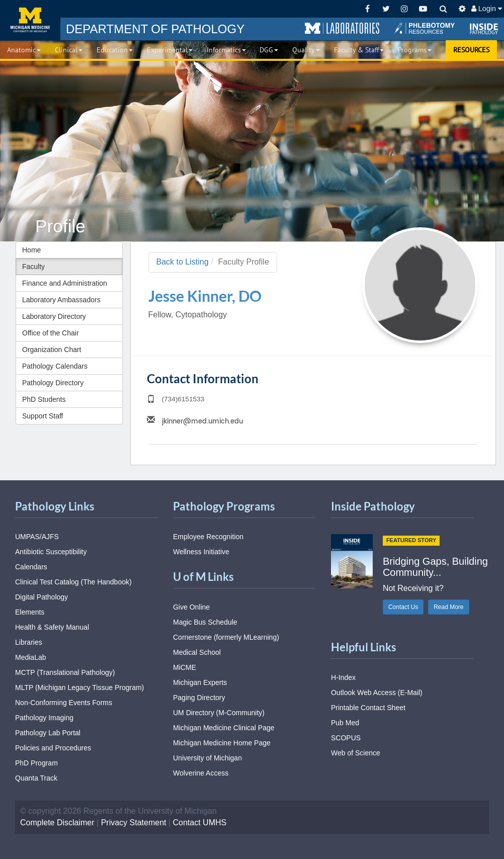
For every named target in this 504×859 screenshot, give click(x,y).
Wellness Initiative (201, 552)
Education (115, 50)
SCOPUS (346, 738)
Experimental (170, 50)
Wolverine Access (201, 773)
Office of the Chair (51, 333)
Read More (448, 607)
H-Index (343, 677)
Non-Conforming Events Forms (64, 703)
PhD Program (36, 763)
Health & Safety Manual (52, 627)
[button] (342, 29)
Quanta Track (36, 778)
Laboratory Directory (54, 316)
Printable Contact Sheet (368, 708)
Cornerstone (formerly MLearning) (226, 637)
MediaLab (31, 657)
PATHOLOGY (155, 29)
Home (31, 250)
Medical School (197, 652)
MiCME (185, 667)
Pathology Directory (53, 383)
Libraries (29, 642)
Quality (306, 50)
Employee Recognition (208, 537)
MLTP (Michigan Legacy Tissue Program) (79, 688)
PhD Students (44, 399)
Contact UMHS (200, 823)
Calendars (31, 567)
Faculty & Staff (359, 50)
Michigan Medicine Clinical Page (224, 728)
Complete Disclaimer (57, 823)
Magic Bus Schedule (205, 622)
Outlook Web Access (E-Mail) (377, 693)
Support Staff (43, 416)
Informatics (226, 50)
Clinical (69, 50)
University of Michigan (207, 758)
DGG (269, 50)
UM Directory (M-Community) (219, 713)
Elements (30, 612)
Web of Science (356, 753)
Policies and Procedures (53, 748)
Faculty (33, 267)
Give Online (191, 607)
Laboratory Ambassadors (61, 300)
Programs (415, 50)
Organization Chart (52, 350)
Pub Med (345, 723)
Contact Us (403, 607)
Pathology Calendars (55, 366)
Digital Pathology (41, 597)
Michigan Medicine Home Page (222, 743)
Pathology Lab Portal (48, 733)
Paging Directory (199, 698)
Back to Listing (183, 262)
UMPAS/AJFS (37, 537)
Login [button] (487, 9)
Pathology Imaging (44, 718)
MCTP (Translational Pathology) (65, 672)
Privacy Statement (134, 823)
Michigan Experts (200, 682)
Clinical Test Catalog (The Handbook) (73, 582)
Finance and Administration (65, 283)
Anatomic (24, 50)
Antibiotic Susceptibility (51, 552)
